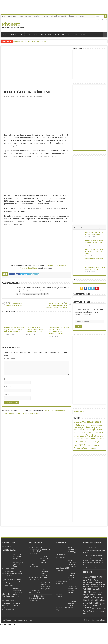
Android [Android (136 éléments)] (97, 422)
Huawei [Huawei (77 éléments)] (100, 429)
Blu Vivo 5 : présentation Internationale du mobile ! (17, 304)
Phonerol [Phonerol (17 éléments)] (102, 439)
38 (11, 576)
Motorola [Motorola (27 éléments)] (100, 436)
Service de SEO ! (53, 34)
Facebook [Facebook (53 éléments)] (77, 429)
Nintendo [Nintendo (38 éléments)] (80, 439)
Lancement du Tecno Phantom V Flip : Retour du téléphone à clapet (95, 251)
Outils (21, 34)
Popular (83, 228)
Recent (76, 228)
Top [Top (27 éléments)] (87, 445)
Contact (82, 16)
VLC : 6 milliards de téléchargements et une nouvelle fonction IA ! (35, 330)
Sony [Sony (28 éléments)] (96, 442)
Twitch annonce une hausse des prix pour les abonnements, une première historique (59, 331)
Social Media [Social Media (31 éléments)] (91, 442)
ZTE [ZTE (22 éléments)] (97, 448)
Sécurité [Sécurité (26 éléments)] (101, 442)
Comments (92, 228)
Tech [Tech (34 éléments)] (75, 445)
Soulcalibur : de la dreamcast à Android (37, 597)
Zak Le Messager (10, 96)
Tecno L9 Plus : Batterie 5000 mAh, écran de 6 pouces (12, 573)
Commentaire (10, 359)
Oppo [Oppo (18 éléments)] (98, 439)
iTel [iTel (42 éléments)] (92, 433)
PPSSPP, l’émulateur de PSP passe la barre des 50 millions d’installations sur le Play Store (12, 593)
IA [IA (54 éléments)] (75, 433)
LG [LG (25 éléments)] (102, 433)
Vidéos (30, 96)
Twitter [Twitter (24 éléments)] (90, 446)
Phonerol (12, 24)
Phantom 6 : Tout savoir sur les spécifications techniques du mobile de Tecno (18, 560)
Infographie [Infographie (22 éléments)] (87, 433)
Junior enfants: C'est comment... (95, 556)
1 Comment (39, 96)
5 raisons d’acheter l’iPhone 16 (94, 259)
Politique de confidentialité (58, 16)
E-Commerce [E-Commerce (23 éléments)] (96, 427)
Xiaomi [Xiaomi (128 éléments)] (87, 448)
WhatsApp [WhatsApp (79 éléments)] (78, 448)
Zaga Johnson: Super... (93, 568)
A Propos (28, 16)
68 (15, 568)
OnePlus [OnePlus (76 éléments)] (92, 438)
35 (12, 585)
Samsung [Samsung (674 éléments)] (80, 441)
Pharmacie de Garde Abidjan (77, 34)
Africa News (13, 34)
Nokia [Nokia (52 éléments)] (86, 439)
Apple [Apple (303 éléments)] (77, 425)
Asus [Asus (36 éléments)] (98, 425)
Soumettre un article (40, 34)
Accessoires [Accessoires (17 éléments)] (77, 422)
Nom (7, 379)
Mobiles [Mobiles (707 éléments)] (91, 436)
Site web (8, 394)
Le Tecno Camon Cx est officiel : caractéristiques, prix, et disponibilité (11, 581)
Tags (99, 228)
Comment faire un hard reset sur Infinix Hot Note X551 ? (11, 605)
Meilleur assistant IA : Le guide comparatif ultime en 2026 (29, 41)
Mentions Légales (79, 412)
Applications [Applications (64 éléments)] (85, 425)
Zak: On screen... (91, 547)
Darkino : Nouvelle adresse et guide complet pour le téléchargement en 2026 (14, 330)
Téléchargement (73, 16)
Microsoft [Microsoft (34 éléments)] (82, 436)
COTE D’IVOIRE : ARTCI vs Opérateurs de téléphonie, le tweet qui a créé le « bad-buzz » (56, 305)
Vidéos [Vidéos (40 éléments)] (95, 445)
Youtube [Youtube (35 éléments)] (93, 448)
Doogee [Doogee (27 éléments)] (90, 427)
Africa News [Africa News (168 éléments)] (87, 422)
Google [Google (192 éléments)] (92, 429)
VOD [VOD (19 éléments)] (99, 446)
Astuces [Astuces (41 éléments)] (93, 425)
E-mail (7, 387)
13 (15, 600)
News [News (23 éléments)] (75, 439)
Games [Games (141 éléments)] (85, 429)
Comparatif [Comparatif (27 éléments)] (83, 427)
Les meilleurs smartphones (41, 16)
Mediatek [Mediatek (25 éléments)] (76, 436)
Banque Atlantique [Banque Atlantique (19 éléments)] (89, 584)
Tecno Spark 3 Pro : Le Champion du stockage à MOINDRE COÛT (39, 549)
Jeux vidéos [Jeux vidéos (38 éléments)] (98, 433)
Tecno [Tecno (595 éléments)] (81, 445)
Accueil (21, 16)
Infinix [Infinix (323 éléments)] (80, 432)
